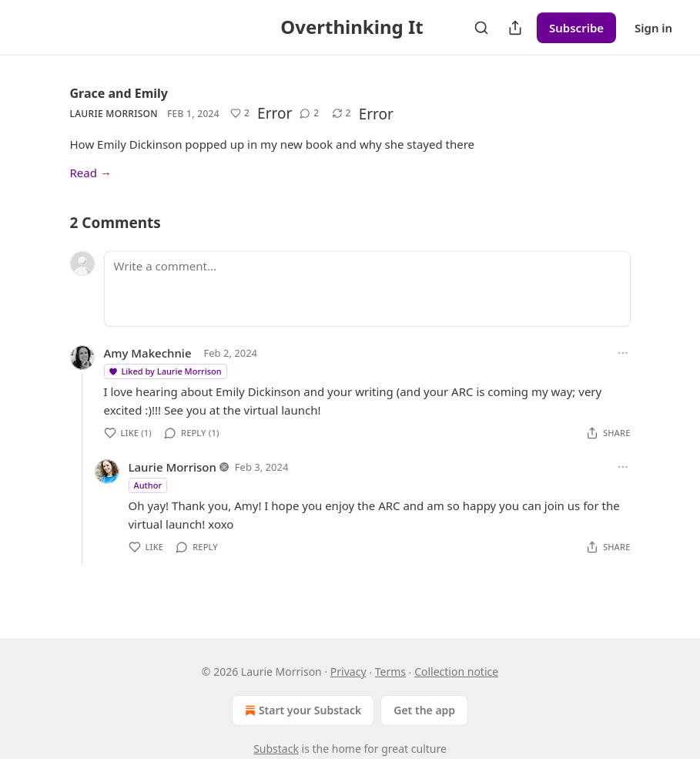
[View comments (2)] (309, 113)
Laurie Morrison (114, 114)
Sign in (653, 28)
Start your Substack (301, 710)
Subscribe (576, 28)
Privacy (348, 672)
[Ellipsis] (623, 353)
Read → (91, 173)
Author (148, 485)
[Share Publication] (515, 28)
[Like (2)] (240, 113)
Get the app (424, 710)
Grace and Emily (119, 93)
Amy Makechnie (148, 353)
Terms (390, 672)
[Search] (481, 28)
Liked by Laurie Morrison (165, 371)
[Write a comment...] (367, 289)
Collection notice (456, 672)
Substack (276, 749)
